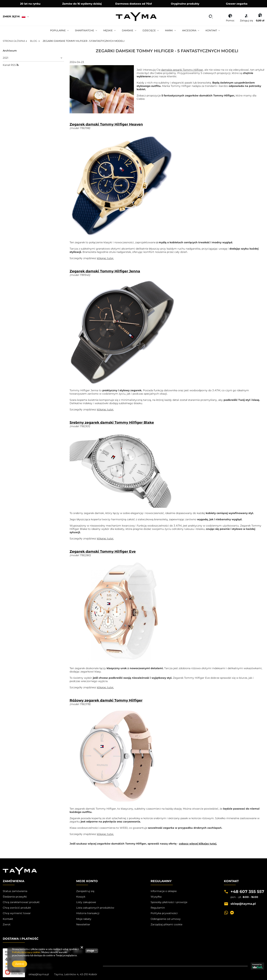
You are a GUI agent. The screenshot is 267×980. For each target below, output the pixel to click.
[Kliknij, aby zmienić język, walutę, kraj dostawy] (17, 17)
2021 (6, 58)
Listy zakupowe (86, 902)
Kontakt (211, 30)
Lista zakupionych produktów (95, 908)
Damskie (128, 30)
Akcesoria (189, 30)
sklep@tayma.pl (39, 974)
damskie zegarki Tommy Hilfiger (182, 70)
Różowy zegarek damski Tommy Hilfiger (106, 701)
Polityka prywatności (164, 913)
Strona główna (14, 41)
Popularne (58, 30)
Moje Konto (87, 881)
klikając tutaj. (105, 258)
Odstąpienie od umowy (166, 919)
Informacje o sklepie (164, 891)
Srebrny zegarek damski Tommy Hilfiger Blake (112, 423)
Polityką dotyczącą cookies (26, 952)
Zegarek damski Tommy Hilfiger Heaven (106, 125)
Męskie (108, 30)
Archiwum (10, 51)
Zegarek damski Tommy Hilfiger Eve (103, 551)
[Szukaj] (211, 17)
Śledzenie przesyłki (15, 897)
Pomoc (230, 20)
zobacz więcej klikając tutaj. (198, 844)
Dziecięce (149, 30)
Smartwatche (85, 30)
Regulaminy (161, 881)
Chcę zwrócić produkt (17, 908)
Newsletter (83, 924)
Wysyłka (156, 897)
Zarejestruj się (85, 891)
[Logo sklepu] (136, 17)
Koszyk (81, 897)
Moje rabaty (84, 919)
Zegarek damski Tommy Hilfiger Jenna (105, 271)
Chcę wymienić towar (17, 913)
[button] (21, 882)
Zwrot (7, 924)
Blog (34, 41)
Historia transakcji (88, 913)
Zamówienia (14, 881)
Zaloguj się (246, 20)
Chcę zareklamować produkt (21, 902)
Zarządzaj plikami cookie (166, 924)
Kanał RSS (11, 65)
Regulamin (158, 908)
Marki (169, 30)
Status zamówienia (15, 891)
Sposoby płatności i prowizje (169, 902)
